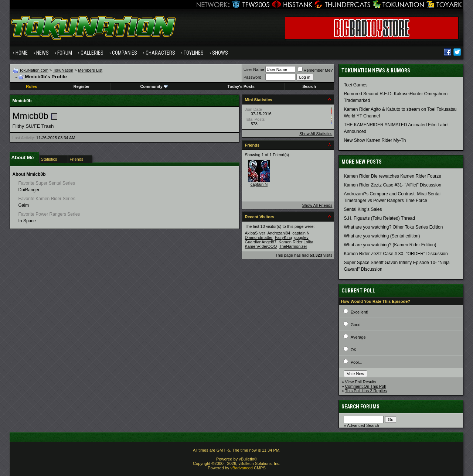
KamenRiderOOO (261, 246)
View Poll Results (361, 382)
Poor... (357, 362)
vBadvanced (241, 468)
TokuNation (63, 70)
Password (252, 77)
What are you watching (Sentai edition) (382, 236)
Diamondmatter (258, 237)
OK (354, 350)
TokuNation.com (34, 70)
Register (82, 86)
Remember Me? (315, 70)
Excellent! (360, 312)
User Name (254, 69)
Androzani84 (279, 233)
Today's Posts (241, 86)
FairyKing (283, 237)
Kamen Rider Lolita (296, 242)
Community (154, 86)
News (42, 53)
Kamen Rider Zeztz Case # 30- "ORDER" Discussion (396, 254)
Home (22, 53)
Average (358, 337)
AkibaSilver (255, 233)
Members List (90, 70)
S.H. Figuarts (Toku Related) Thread (379, 218)
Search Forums (360, 407)
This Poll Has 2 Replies (366, 391)
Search (309, 86)
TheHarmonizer (293, 246)
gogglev (301, 237)
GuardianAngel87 (261, 242)
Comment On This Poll (365, 386)
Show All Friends (317, 205)
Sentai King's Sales (363, 209)
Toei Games (355, 85)
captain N (259, 184)
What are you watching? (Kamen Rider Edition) (390, 245)
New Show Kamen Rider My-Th (375, 140)
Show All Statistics (316, 134)
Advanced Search (363, 425)
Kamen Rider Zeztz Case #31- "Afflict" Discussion (392, 185)
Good (356, 325)
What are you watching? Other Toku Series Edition (393, 227)
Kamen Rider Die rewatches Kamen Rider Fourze (392, 176)
